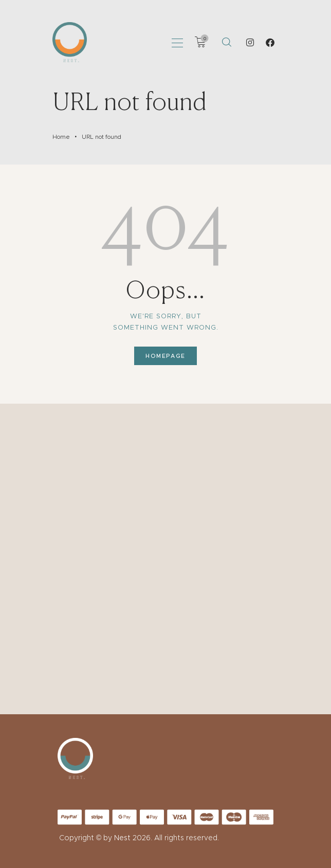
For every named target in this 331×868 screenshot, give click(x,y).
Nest (122, 838)
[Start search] (226, 42)
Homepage (165, 356)
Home (61, 137)
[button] (177, 42)
